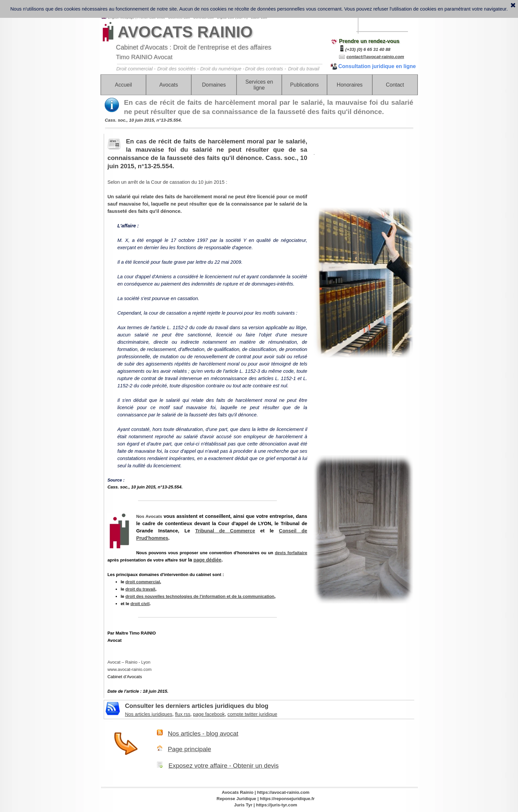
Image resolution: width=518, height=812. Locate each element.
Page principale (189, 749)
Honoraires (350, 85)
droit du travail (140, 589)
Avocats (169, 85)
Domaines (214, 85)
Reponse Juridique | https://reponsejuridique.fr (266, 799)
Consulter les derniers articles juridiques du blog (197, 706)
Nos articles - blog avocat (203, 734)
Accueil (124, 85)
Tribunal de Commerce (225, 531)
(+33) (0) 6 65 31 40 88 (368, 49)
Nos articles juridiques (148, 714)
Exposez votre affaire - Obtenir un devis (223, 766)
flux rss (183, 714)
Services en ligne (259, 85)
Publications (304, 85)
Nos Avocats (149, 516)
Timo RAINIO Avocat (144, 57)
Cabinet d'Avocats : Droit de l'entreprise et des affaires (194, 47)
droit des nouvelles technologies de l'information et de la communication (200, 596)
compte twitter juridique (253, 714)
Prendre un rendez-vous (369, 41)
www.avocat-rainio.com (129, 669)
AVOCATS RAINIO (185, 32)
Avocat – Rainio (129, 662)
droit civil (140, 604)
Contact (395, 85)
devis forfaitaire (291, 553)
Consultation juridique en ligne (377, 66)
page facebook (209, 714)
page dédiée (208, 560)
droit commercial (143, 582)
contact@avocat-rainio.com (375, 57)
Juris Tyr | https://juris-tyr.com (266, 805)
